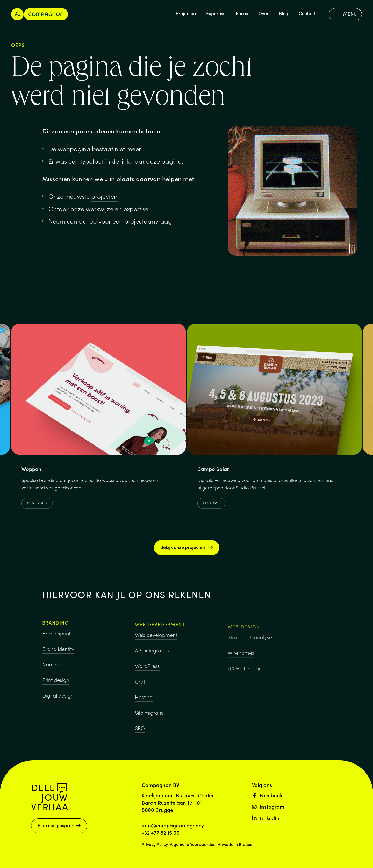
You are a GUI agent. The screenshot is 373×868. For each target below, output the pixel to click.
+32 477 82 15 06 (161, 832)
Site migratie (149, 717)
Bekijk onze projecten (187, 547)
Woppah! (32, 471)
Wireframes (241, 661)
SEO (140, 733)
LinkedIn (266, 818)
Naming (51, 667)
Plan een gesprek (59, 825)
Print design (56, 683)
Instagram (268, 806)
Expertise (216, 13)
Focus (242, 13)
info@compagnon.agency (173, 825)
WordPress (147, 671)
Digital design (58, 699)
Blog (284, 13)
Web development (156, 640)
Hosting (144, 702)
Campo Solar (213, 471)
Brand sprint (56, 636)
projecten (104, 196)
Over (263, 13)
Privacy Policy (155, 844)
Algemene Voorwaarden (193, 844)
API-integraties (152, 655)
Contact (307, 13)
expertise (136, 208)
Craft (141, 686)
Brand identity (58, 652)
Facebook (267, 795)
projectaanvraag (148, 221)
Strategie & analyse (250, 646)
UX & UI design (245, 677)
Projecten (186, 13)
